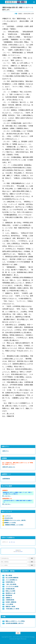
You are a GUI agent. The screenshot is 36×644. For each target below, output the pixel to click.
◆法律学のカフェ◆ (10, 593)
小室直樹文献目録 (10, 600)
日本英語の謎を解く (10, 589)
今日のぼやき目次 (8, 518)
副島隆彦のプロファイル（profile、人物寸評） (15, 520)
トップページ (7, 516)
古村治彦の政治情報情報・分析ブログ (15, 623)
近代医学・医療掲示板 (11, 602)
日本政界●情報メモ (10, 582)
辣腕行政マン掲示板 (10, 606)
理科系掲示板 (9, 595)
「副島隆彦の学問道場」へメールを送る (14, 525)
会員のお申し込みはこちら (9, 467)
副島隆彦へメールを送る (10, 523)
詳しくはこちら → (7, 496)
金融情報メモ (9, 598)
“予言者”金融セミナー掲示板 (12, 609)
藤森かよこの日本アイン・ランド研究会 (15, 621)
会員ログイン (6, 451)
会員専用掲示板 (6, 479)
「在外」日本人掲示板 (11, 584)
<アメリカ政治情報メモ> (11, 580)
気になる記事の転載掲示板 (12, 578)
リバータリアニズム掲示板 (12, 586)
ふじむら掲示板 (9, 604)
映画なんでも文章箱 (10, 591)
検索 (32, 558)
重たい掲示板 (9, 575)
